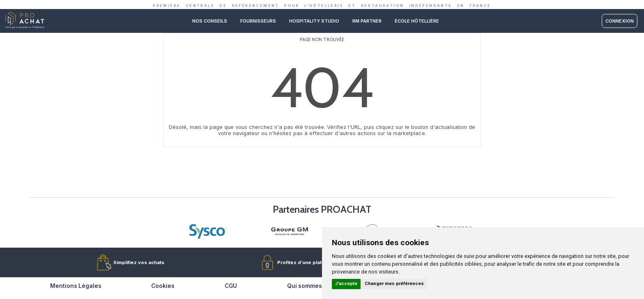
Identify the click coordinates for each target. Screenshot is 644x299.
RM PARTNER (367, 21)
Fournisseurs (258, 21)
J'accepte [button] (346, 284)
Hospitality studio (314, 21)
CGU (231, 286)
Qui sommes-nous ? (315, 286)
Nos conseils (210, 21)
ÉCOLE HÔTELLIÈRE (417, 21)
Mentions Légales (76, 286)
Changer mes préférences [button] (394, 284)
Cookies (163, 286)
